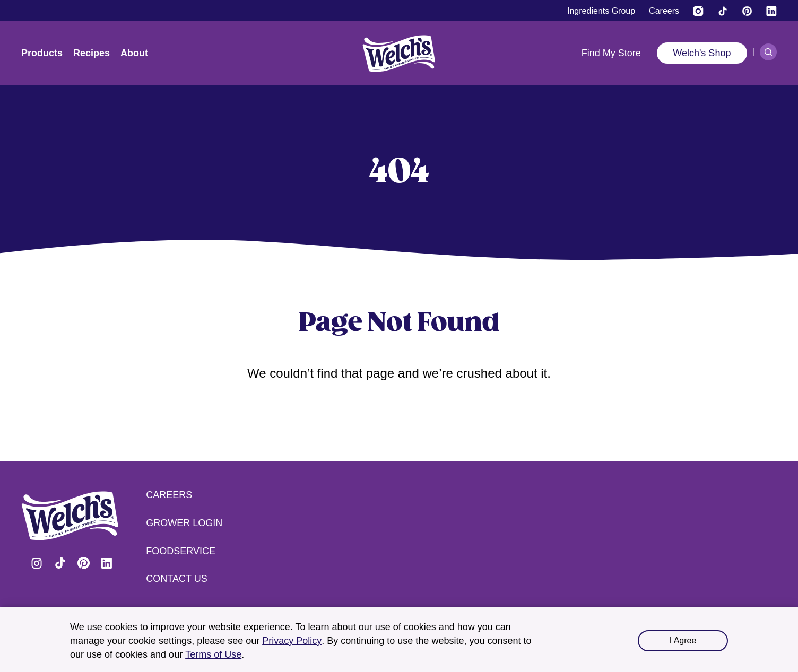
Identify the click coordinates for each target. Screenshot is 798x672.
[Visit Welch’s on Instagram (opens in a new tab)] (698, 11)
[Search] (768, 52)
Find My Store (611, 53)
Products (42, 53)
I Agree (683, 640)
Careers (169, 495)
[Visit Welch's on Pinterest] (747, 11)
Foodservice (181, 551)
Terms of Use (213, 654)
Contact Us (176, 579)
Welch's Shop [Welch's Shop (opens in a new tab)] (702, 53)
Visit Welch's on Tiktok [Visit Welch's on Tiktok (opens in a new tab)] (60, 563)
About (134, 53)
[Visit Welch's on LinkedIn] (771, 11)
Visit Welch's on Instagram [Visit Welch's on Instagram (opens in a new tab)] (37, 563)
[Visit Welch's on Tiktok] (723, 11)
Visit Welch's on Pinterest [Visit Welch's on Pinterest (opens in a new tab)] (83, 563)
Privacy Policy (292, 641)
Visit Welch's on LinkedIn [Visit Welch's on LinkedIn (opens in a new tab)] (107, 563)
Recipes (92, 53)
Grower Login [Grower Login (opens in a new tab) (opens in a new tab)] (184, 523)
